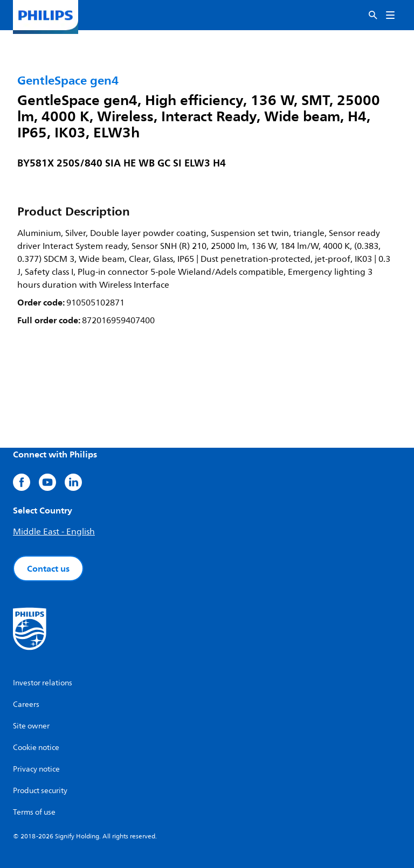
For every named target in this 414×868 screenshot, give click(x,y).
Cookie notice (36, 748)
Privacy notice (36, 769)
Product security (40, 791)
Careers (26, 704)
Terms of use (34, 812)
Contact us (48, 568)
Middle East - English (54, 532)
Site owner (31, 726)
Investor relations (43, 683)
